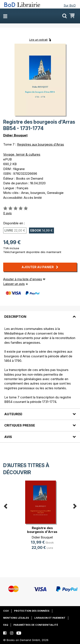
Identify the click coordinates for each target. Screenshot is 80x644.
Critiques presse (20, 425)
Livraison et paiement (50, 618)
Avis (8, 437)
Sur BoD (70, 5)
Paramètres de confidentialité (36, 625)
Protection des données (32, 611)
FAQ (6, 625)
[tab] (40, 314)
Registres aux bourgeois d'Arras (41, 144)
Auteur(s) (13, 414)
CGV (6, 611)
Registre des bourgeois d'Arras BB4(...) (42, 532)
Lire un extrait (38, 40)
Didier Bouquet (15, 135)
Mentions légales (16, 618)
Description (15, 317)
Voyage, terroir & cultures (22, 154)
